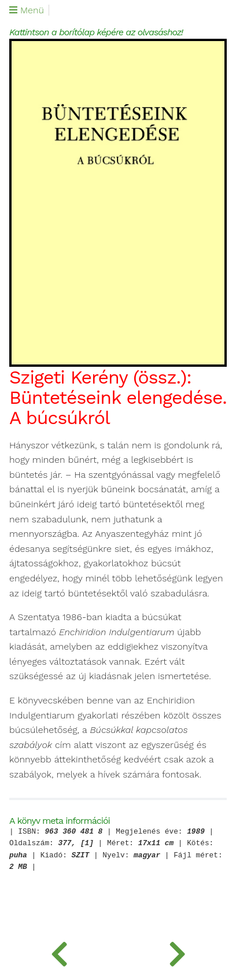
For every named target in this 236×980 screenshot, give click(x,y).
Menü (27, 10)
